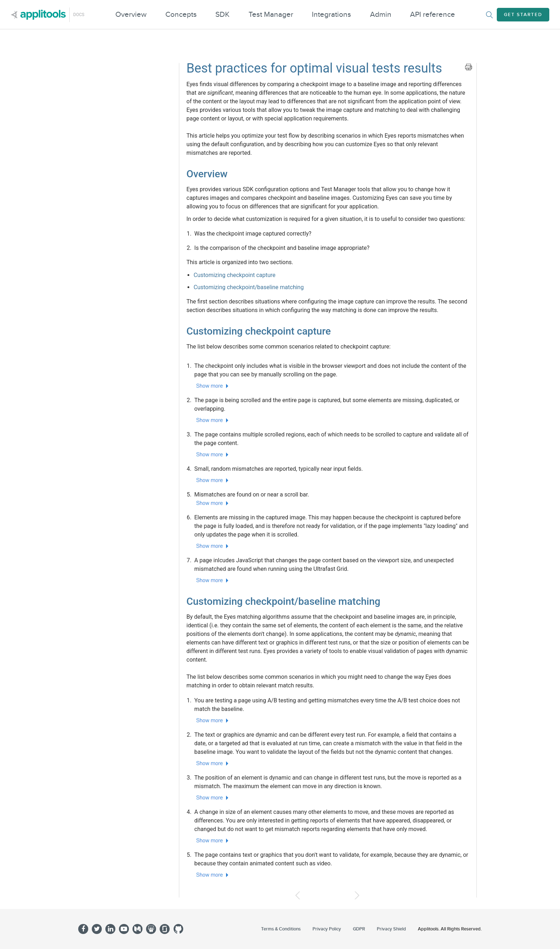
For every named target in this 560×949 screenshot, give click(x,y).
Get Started (523, 15)
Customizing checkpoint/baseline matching (249, 287)
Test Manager (271, 14)
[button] (332, 386)
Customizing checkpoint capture (234, 275)
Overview (131, 14)
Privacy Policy (327, 929)
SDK (222, 14)
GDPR (359, 929)
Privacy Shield (391, 929)
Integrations (331, 14)
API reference (432, 14)
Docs (79, 15)
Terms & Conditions (281, 929)
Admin (381, 14)
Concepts (181, 14)
